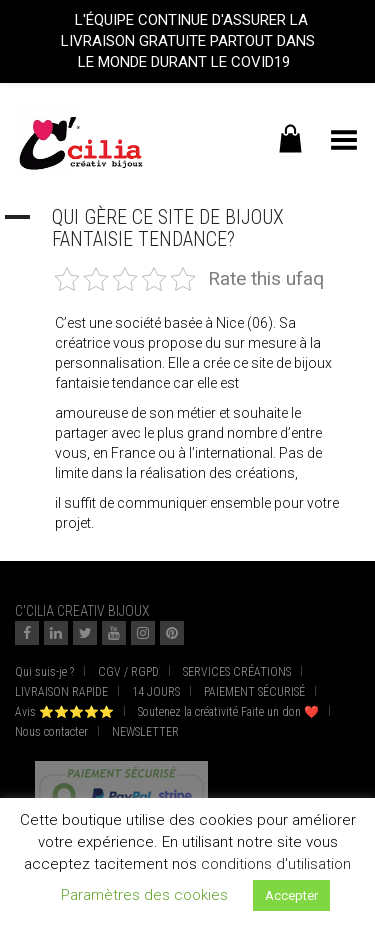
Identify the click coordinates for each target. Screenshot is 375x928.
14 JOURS (156, 692)
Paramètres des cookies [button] (144, 895)
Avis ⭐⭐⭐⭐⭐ (64, 712)
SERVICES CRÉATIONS (237, 672)
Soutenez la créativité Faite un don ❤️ (228, 712)
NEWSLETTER (145, 732)
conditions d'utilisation (276, 864)
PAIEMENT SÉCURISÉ (254, 692)
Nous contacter (51, 732)
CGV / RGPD (128, 672)
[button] (187, 228)
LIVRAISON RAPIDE (61, 692)
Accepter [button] (291, 895)
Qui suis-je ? (44, 672)
